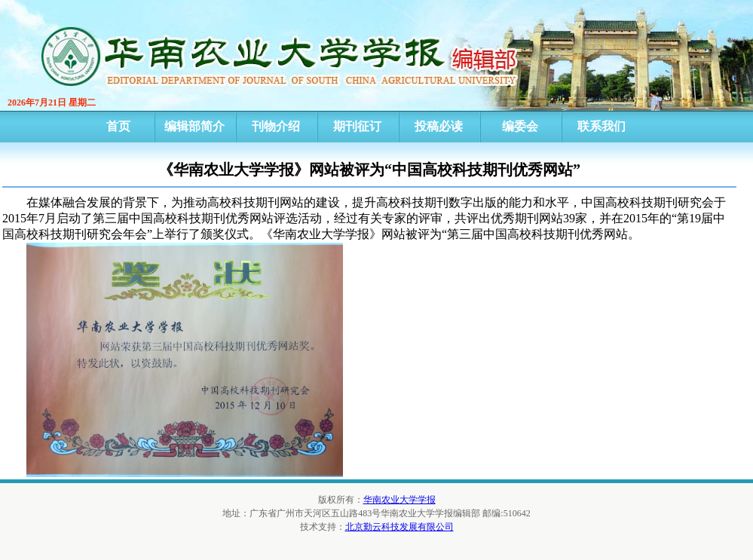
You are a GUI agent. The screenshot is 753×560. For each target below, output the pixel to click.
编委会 (520, 126)
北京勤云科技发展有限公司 (399, 527)
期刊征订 (357, 126)
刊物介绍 (276, 126)
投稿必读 (439, 126)
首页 (118, 126)
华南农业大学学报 (399, 500)
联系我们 (601, 126)
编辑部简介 (194, 126)
